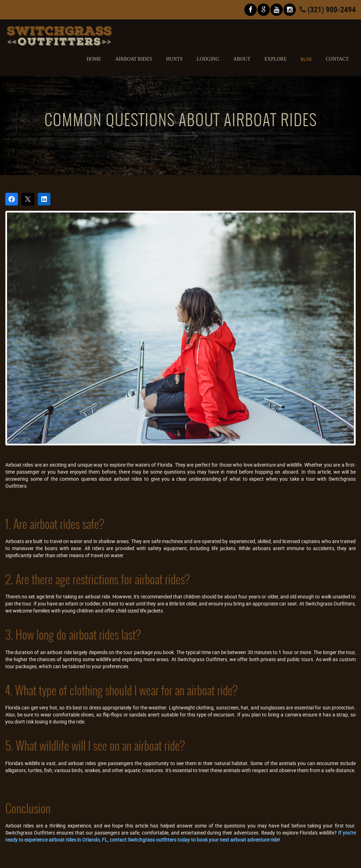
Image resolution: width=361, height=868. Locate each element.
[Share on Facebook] (12, 199)
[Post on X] (28, 199)
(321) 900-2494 (328, 9)
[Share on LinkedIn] (44, 199)
